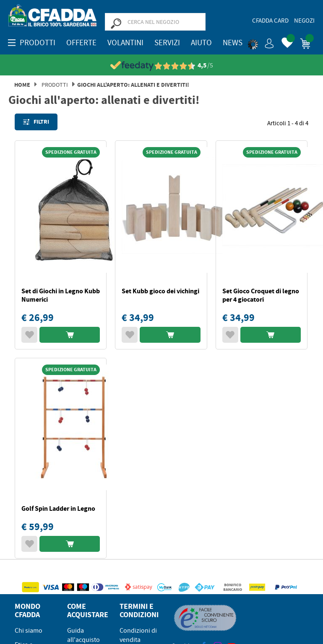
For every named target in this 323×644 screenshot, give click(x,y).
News (233, 43)
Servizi (167, 43)
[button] (261, 42)
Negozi (304, 21)
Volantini (125, 43)
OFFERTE (81, 43)
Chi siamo (29, 631)
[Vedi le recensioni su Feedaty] (162, 66)
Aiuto (201, 43)
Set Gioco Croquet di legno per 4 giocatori (261, 295)
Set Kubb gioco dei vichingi (160, 291)
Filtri (36, 122)
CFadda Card (270, 21)
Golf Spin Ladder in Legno (58, 508)
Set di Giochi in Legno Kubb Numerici (61, 295)
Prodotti (55, 85)
